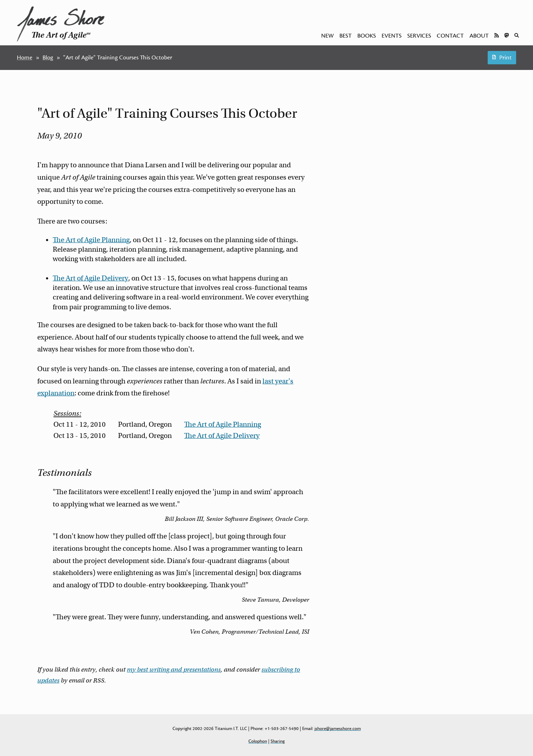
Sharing (278, 741)
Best (346, 36)
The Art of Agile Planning (91, 240)
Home (25, 58)
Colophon (258, 741)
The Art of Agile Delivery (90, 278)
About (479, 36)
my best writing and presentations (174, 670)
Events (392, 36)
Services (419, 36)
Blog (48, 58)
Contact (450, 36)
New (327, 36)
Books (367, 36)
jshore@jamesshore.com (338, 729)
